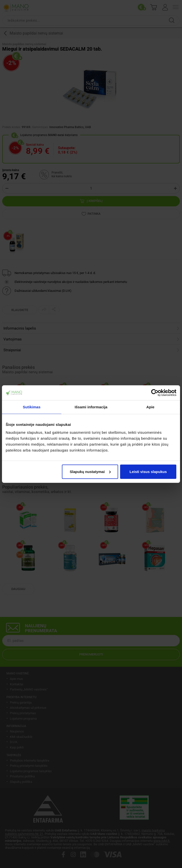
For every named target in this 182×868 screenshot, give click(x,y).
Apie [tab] (150, 407)
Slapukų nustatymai (90, 471)
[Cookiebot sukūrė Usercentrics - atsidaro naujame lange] (155, 393)
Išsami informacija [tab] (91, 407)
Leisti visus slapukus (148, 471)
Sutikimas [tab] (32, 407)
